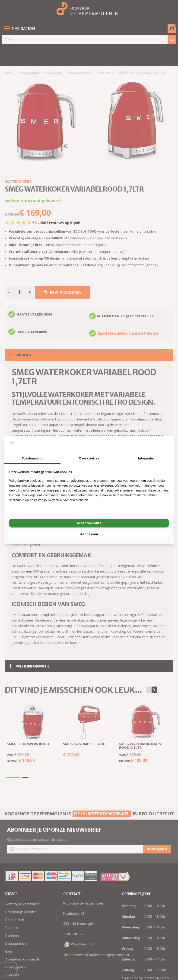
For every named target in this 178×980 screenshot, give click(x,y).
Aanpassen (89, 534)
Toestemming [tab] (32, 458)
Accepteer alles (89, 523)
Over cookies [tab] (89, 458)
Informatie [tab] (146, 458)
